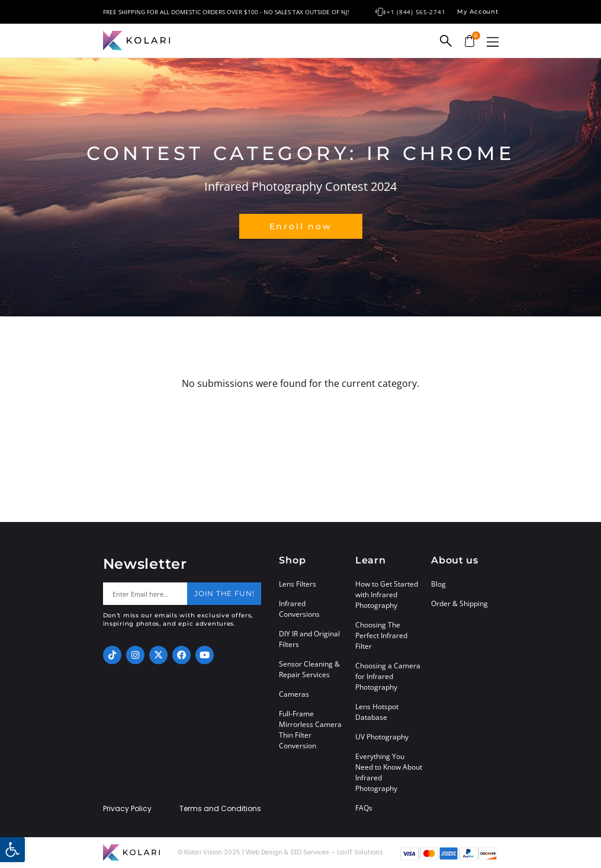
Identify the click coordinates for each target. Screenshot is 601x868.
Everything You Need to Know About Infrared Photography (389, 772)
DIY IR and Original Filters (309, 639)
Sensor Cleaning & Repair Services (309, 669)
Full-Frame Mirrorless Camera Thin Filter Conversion (310, 730)
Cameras (294, 694)
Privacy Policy (127, 809)
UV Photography (382, 737)
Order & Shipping (459, 603)
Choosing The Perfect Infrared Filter (381, 635)
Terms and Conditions (220, 809)
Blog (438, 584)
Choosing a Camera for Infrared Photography (388, 676)
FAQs (364, 808)
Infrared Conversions (299, 609)
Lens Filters (298, 584)
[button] (493, 42)
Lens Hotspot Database (377, 712)
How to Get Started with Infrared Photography (387, 595)
